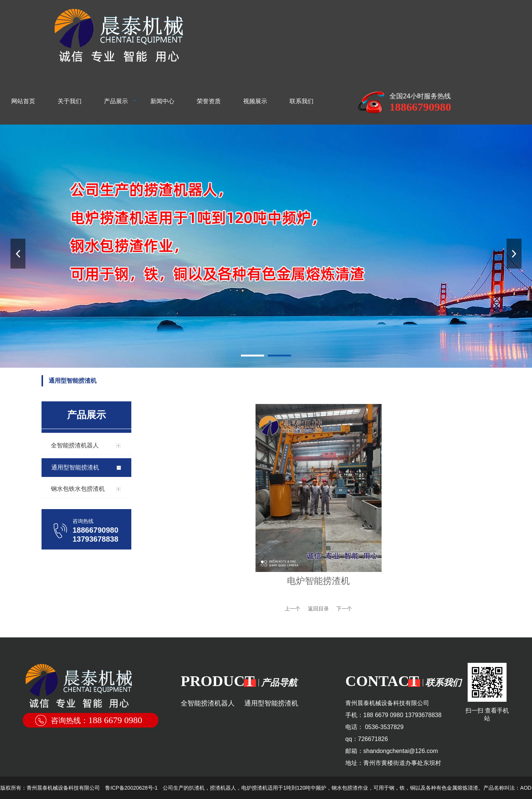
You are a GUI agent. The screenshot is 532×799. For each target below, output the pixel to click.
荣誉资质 (209, 101)
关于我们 (70, 101)
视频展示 (255, 101)
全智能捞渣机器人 (208, 703)
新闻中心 (162, 101)
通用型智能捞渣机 (271, 703)
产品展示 (116, 101)
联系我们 (302, 101)
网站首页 (23, 101)
